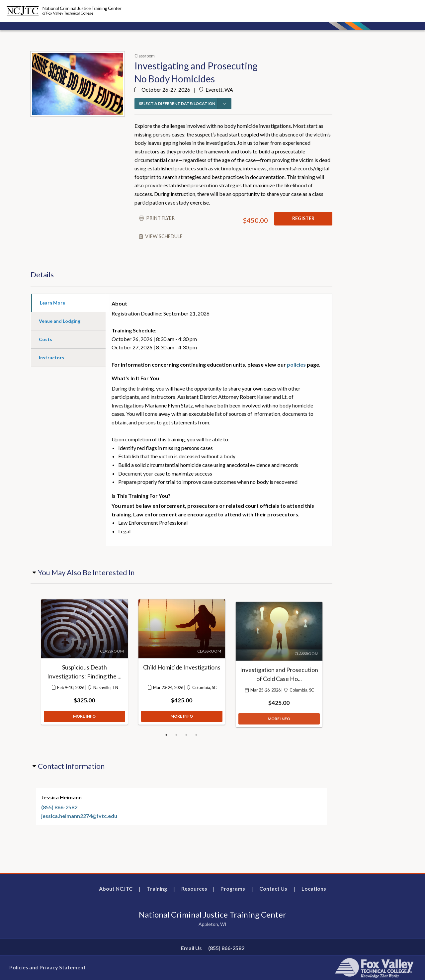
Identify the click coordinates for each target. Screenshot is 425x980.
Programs (233, 889)
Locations (314, 889)
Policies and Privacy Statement (47, 967)
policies (296, 364)
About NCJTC (116, 889)
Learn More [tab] (52, 303)
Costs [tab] (45, 339)
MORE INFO (84, 719)
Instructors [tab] (51, 357)
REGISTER (303, 218)
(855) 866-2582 (59, 807)
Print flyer (160, 218)
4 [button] (196, 735)
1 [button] (166, 735)
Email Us (191, 948)
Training (157, 889)
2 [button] (176, 735)
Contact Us (273, 889)
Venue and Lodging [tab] (60, 321)
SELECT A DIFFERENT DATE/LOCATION (177, 103)
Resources (194, 889)
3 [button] (186, 735)
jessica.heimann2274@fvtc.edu (79, 816)
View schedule (164, 236)
